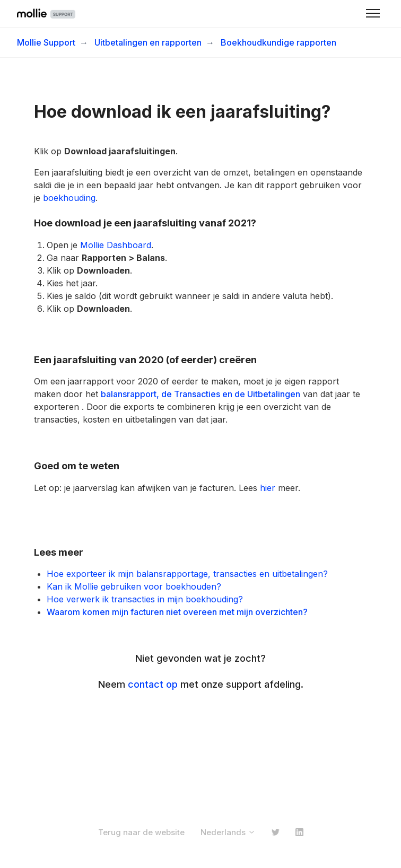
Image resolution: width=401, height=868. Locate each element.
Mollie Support (46, 42)
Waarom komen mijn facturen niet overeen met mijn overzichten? (177, 612)
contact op (153, 684)
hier (268, 488)
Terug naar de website (141, 832)
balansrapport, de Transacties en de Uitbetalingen (201, 394)
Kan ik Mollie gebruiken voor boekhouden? (134, 586)
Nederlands (228, 832)
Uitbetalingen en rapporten (148, 42)
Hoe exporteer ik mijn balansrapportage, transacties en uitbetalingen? (187, 574)
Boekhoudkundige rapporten (278, 42)
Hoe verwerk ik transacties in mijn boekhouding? (145, 599)
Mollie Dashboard (116, 245)
